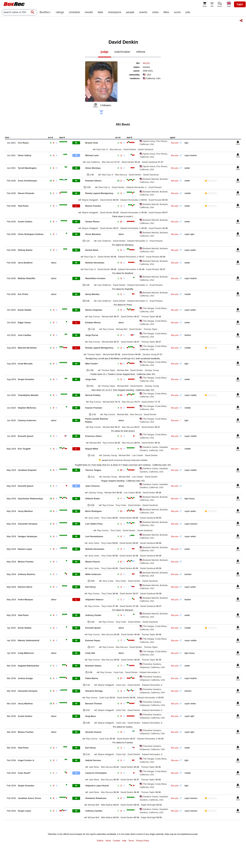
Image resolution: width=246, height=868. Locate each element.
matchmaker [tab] (122, 52)
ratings (60, 12)
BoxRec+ (45, 12)
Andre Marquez (25, 600)
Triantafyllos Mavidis (28, 395)
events (143, 12)
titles (166, 12)
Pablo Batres (92, 678)
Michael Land (92, 155)
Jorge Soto (91, 379)
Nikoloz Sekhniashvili (29, 640)
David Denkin (130, 149)
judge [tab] (105, 52)
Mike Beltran (107, 805)
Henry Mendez (92, 294)
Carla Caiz (118, 672)
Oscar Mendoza (93, 234)
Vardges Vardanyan (28, 536)
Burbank (164, 179)
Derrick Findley (93, 395)
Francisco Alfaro (94, 436)
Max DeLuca (116, 149)
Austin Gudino (25, 222)
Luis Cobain (137, 455)
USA (152, 144)
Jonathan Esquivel (27, 470)
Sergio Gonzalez (26, 379)
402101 (146, 63)
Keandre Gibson (93, 181)
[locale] (229, 5)
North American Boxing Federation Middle (128, 460)
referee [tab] (141, 52)
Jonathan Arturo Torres (29, 798)
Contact (116, 841)
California (144, 144)
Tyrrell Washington (27, 168)
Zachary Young (149, 354)
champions (115, 12)
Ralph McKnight (148, 805)
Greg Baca (91, 716)
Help (124, 841)
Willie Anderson (93, 574)
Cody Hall (90, 653)
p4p (188, 12)
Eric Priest (23, 294)
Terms (131, 841)
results (89, 12)
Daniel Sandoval (146, 149)
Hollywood (145, 667)
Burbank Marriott (151, 179)
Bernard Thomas (94, 704)
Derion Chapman (94, 310)
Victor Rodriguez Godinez (31, 234)
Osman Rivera (92, 222)
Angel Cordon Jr (26, 760)
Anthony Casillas (94, 811)
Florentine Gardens (152, 664)
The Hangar (149, 308)
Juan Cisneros (93, 486)
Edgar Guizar (24, 323)
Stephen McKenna (27, 408)
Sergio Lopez (24, 811)
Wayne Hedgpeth (90, 200)
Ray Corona (94, 317)
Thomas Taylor (148, 317)
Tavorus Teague (93, 470)
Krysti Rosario (155, 187)
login (240, 4)
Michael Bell (107, 317)
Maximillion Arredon (95, 278)
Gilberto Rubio (93, 499)
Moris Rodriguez (94, 511)
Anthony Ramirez (26, 574)
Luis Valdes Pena (94, 524)
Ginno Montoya (93, 168)
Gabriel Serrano (93, 760)
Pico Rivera (162, 141)
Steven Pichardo (26, 193)
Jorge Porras (92, 335)
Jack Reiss (94, 767)
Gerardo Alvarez (93, 732)
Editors (100, 841)
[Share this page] (241, 21)
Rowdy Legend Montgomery (99, 193)
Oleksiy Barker (25, 250)
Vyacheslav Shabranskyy (30, 499)
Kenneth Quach (26, 436)
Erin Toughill (24, 449)
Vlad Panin (23, 206)
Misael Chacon (93, 562)
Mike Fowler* (92, 364)
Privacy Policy (143, 841)
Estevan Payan (93, 640)
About (108, 841)
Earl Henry (91, 587)
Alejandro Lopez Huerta (97, 786)
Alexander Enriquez (28, 524)
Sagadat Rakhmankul (28, 666)
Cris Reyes (23, 143)
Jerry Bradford (25, 263)
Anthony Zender (93, 615)
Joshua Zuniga (25, 678)
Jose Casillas (24, 335)
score (177, 12)
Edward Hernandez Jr (137, 187)
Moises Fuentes (93, 206)
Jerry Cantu (94, 518)
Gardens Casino (151, 447)
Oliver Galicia (25, 155)
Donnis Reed (92, 250)
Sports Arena (149, 141)
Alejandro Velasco (94, 600)
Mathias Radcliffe (26, 278)
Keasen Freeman (94, 408)
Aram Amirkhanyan (27, 181)
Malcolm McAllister (27, 348)
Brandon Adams (93, 666)
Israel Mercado (25, 364)
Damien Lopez (25, 549)
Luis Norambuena (94, 536)
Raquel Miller (92, 449)
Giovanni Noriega (94, 691)
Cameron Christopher (96, 773)
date (100, 12)
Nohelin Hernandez (95, 263)
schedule (74, 12)
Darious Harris (25, 587)
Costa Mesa (161, 308)
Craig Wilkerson (26, 653)
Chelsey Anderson (27, 420)
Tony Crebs (121, 505)
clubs (155, 12)
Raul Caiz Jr (102, 149)
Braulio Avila (92, 143)
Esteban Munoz (93, 323)
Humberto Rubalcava (96, 798)
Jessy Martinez (25, 511)
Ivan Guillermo (93, 162)
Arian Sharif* (24, 773)
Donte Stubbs (25, 310)
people (130, 12)
